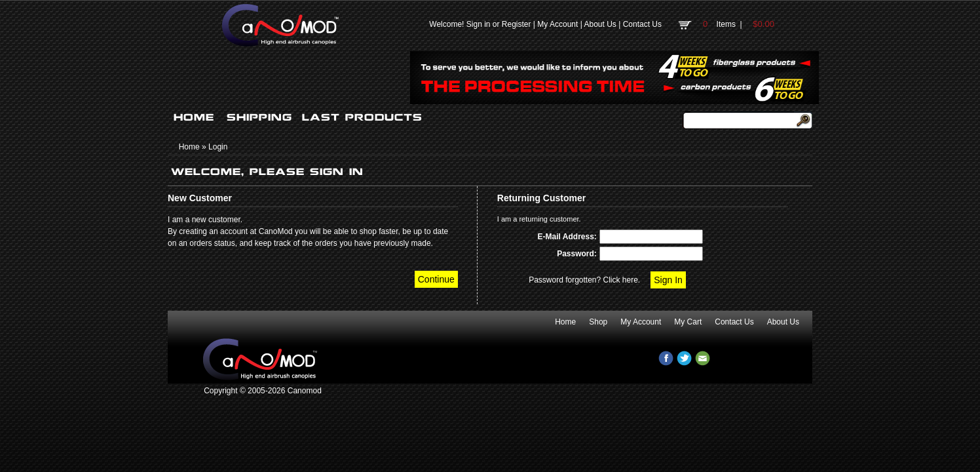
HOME (194, 117)
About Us (600, 24)
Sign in (479, 24)
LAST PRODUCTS (362, 117)
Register (517, 24)
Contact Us (642, 24)
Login (218, 147)
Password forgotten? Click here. (584, 280)
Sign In (668, 280)
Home (189, 147)
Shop (598, 322)
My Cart (688, 322)
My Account (557, 24)
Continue (436, 279)
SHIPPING (259, 117)
